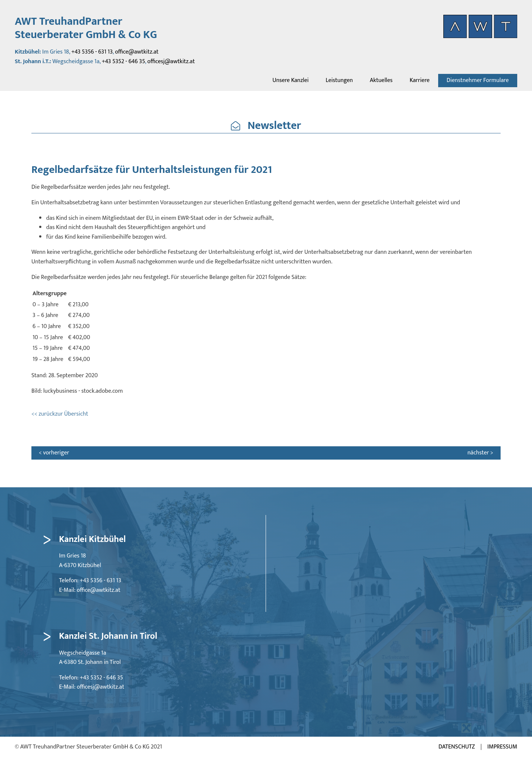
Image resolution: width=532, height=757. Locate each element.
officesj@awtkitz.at (171, 62)
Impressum (502, 747)
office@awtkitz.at (137, 52)
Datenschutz (457, 747)
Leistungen (339, 80)
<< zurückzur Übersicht (60, 414)
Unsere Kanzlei (290, 80)
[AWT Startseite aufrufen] (480, 26)
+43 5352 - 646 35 (124, 62)
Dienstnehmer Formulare (478, 80)
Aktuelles (381, 80)
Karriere (420, 80)
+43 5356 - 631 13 (92, 52)
